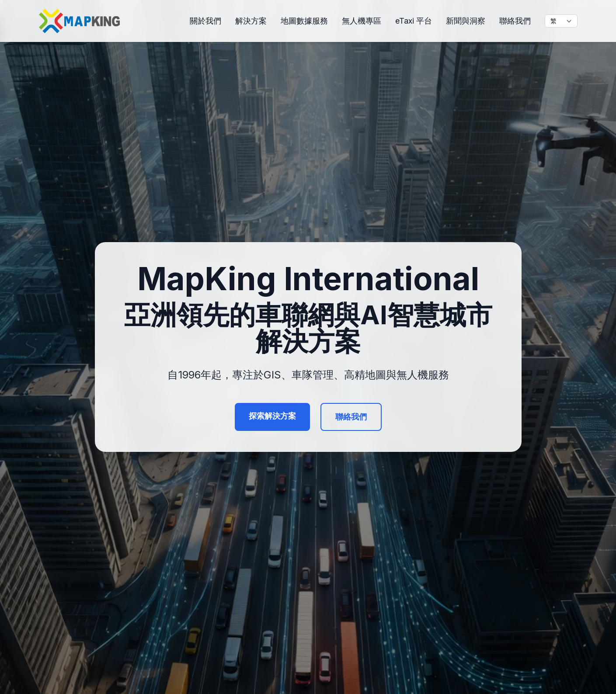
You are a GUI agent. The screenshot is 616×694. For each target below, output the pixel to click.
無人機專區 (362, 21)
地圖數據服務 (304, 21)
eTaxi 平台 (414, 21)
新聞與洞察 (466, 21)
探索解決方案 (272, 416)
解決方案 (251, 21)
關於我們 (205, 21)
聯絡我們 (515, 21)
